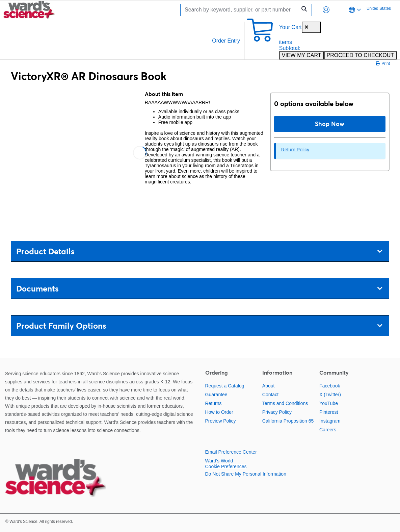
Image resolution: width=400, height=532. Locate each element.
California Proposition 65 (288, 421)
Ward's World (219, 461)
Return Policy (295, 150)
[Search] (240, 10)
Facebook (330, 386)
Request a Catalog (225, 386)
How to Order (219, 412)
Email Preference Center (231, 452)
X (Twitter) (330, 395)
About (269, 386)
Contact (270, 395)
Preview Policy (221, 421)
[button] (326, 10)
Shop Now (330, 124)
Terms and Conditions (285, 403)
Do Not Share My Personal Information (246, 474)
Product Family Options (199, 326)
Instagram (330, 421)
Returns (214, 403)
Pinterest (329, 412)
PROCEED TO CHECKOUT (360, 55)
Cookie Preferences (226, 466)
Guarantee (216, 395)
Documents (199, 289)
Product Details (199, 251)
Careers (328, 430)
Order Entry (226, 41)
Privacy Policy (277, 412)
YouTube (329, 403)
